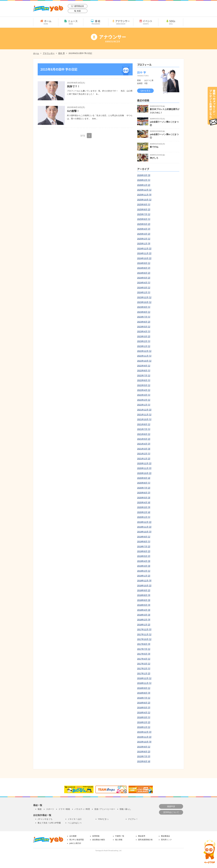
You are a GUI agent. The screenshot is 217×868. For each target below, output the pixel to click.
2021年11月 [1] (144, 415)
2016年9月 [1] (144, 688)
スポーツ (50, 809)
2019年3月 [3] (144, 566)
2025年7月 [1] (144, 214)
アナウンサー (121, 22)
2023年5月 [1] (144, 327)
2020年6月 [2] (144, 493)
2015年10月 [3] (144, 742)
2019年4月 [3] (144, 561)
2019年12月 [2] (144, 522)
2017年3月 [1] (144, 664)
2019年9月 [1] (144, 537)
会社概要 (73, 836)
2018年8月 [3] (144, 595)
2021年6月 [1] (144, 434)
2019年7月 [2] (144, 546)
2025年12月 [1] (144, 190)
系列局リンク (166, 840)
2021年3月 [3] (144, 449)
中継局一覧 (120, 836)
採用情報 (96, 836)
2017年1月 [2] (144, 673)
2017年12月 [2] (144, 629)
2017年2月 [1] (144, 668)
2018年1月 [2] (144, 625)
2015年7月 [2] (144, 756)
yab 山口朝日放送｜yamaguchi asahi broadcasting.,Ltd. (48, 9)
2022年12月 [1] (144, 351)
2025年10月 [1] (144, 200)
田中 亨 (62, 53)
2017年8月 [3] (144, 644)
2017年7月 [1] (144, 649)
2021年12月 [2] (144, 410)
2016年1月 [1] (144, 727)
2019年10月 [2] (144, 532)
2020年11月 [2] (144, 468)
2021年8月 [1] (144, 424)
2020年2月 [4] (144, 512)
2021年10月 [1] (144, 419)
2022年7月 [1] (144, 375)
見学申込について (171, 812)
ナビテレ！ (133, 819)
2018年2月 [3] (144, 620)
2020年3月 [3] (144, 507)
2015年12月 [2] (144, 732)
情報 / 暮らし (125, 809)
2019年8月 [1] (144, 542)
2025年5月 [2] (144, 224)
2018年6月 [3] (144, 600)
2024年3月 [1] (144, 288)
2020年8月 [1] (144, 483)
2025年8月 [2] (144, 209)
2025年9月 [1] (144, 204)
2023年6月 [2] (144, 322)
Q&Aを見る (145, 91)
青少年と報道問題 (77, 840)
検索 (79, 11)
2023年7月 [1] (144, 317)
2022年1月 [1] (144, 405)
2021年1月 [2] (144, 459)
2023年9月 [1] (144, 307)
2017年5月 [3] (144, 654)
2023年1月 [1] (144, 346)
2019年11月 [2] (144, 527)
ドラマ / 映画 (64, 809)
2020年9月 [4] (144, 478)
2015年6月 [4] (144, 761)
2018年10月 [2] (144, 586)
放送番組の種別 (99, 840)
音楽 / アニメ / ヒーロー (105, 809)
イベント (146, 22)
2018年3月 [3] (144, 615)
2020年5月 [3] (144, 498)
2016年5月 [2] (144, 708)
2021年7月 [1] (144, 429)
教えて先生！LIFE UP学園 (49, 823)
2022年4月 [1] (144, 390)
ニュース (71, 22)
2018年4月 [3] (144, 610)
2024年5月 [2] (144, 278)
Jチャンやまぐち (45, 819)
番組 (96, 22)
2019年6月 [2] (144, 551)
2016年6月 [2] (144, 703)
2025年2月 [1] (144, 239)
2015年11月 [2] (144, 737)
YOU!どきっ (103, 819)
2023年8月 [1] (144, 312)
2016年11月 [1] (144, 683)
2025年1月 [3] (144, 244)
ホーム (46, 22)
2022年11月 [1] (144, 356)
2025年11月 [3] (144, 195)
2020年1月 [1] (144, 517)
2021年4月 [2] (144, 444)
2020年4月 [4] (144, 502)
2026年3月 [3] (144, 175)
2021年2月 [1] (144, 454)
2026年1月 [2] (144, 185)
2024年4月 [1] (144, 283)
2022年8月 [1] (144, 371)
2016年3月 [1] (144, 717)
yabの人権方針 (75, 843)
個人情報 (119, 840)
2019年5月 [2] (144, 556)
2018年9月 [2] (144, 590)
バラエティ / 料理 (82, 809)
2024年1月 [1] (144, 292)
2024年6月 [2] (144, 273)
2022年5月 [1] (144, 385)
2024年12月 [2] (144, 249)
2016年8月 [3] (144, 693)
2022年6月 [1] (144, 380)
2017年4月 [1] (144, 659)
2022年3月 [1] (144, 395)
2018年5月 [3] (144, 605)
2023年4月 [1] (144, 331)
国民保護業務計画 (145, 840)
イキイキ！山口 (75, 819)
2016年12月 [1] (144, 678)
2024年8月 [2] (144, 268)
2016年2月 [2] (144, 722)
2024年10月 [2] (144, 258)
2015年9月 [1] (144, 747)
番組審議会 (165, 836)
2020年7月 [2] (144, 488)
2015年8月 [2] (144, 752)
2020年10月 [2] (144, 473)
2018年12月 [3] (144, 581)
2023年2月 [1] (144, 341)
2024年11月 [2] (144, 253)
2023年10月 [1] (144, 302)
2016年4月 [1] (144, 713)
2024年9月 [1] (144, 263)
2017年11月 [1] (144, 634)
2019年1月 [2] (144, 576)
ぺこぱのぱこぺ (75, 823)
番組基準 (142, 836)
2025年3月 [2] (144, 234)
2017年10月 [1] (144, 639)
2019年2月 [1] (144, 571)
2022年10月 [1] (144, 361)
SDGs (171, 22)
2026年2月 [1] (144, 180)
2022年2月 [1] (144, 400)
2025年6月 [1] (144, 219)
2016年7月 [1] (144, 698)
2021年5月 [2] (144, 439)
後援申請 (171, 806)
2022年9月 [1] (144, 366)
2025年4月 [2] (144, 229)
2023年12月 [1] (144, 297)
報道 (40, 809)
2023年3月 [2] (144, 336)
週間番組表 (79, 6)
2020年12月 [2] (144, 463)
